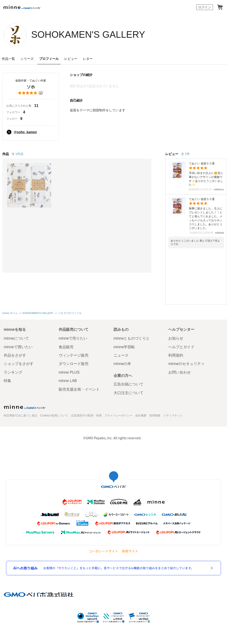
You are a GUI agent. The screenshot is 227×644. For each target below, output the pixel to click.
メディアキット (173, 416)
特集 (7, 381)
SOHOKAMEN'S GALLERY (88, 34)
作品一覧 (8, 59)
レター (88, 59)
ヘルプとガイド (181, 347)
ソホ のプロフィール (70, 313)
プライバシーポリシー (119, 416)
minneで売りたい (73, 338)
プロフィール (49, 59)
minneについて (16, 338)
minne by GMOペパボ (22, 7)
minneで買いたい (18, 347)
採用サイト (130, 551)
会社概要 (141, 416)
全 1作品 (17, 154)
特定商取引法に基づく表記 (20, 416)
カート (220, 7)
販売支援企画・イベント (79, 389)
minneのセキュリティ (186, 364)
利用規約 (176, 355)
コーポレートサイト (104, 551)
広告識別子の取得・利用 (86, 416)
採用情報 (155, 416)
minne (25, 407)
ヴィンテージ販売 (74, 355)
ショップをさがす (19, 364)
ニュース (121, 355)
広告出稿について (129, 384)
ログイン (205, 7)
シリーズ (27, 59)
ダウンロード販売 (74, 364)
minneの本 (122, 364)
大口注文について (129, 393)
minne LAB (68, 381)
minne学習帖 (124, 347)
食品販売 (66, 347)
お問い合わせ (180, 372)
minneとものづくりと (132, 338)
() (31, 93)
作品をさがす (15, 355)
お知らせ (176, 338)
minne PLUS (69, 372)
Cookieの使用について (54, 416)
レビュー (71, 59)
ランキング (13, 372)
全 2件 (185, 154)
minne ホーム (10, 313)
